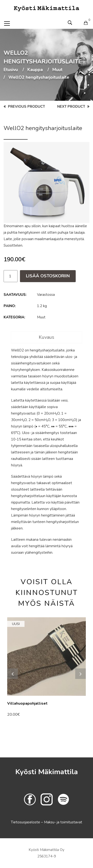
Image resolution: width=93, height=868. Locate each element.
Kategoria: (14, 317)
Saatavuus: (15, 295)
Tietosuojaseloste (26, 822)
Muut (57, 70)
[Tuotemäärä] (11, 276)
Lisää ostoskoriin (48, 276)
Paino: (10, 306)
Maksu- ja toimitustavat (63, 822)
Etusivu (11, 70)
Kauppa (35, 70)
